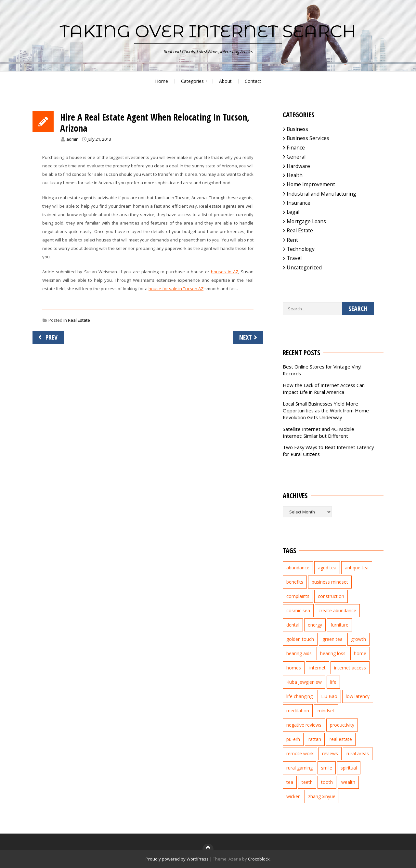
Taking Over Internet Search (208, 31)
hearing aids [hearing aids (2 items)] (299, 653)
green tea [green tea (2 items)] (332, 639)
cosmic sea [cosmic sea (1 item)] (298, 610)
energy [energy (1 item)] (315, 625)
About (225, 81)
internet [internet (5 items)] (318, 668)
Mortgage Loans (306, 221)
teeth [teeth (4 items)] (307, 782)
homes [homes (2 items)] (294, 668)
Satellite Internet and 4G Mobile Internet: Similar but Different (318, 432)
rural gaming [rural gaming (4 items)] (299, 768)
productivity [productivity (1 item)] (342, 725)
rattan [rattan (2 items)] (315, 739)
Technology (301, 249)
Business (297, 129)
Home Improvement (311, 184)
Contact (253, 81)
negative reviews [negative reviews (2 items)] (304, 725)
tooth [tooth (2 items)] (327, 782)
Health (295, 175)
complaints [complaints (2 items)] (298, 596)
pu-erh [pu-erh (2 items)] (293, 739)
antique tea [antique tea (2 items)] (357, 568)
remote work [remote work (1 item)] (300, 753)
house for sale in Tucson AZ (176, 289)
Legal (293, 212)
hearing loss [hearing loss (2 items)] (333, 653)
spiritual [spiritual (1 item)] (349, 768)
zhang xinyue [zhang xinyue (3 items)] (322, 796)
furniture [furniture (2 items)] (339, 625)
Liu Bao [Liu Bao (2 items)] (329, 696)
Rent (292, 240)
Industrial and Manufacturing (321, 194)
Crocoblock (259, 859)
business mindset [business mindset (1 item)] (330, 582)
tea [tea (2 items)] (290, 782)
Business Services (308, 138)
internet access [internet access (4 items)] (350, 668)
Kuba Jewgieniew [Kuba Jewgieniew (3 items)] (304, 682)
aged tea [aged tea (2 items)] (327, 568)
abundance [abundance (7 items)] (298, 568)
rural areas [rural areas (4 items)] (358, 753)
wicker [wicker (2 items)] (293, 796)
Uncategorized (304, 267)
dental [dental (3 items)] (293, 625)
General (296, 157)
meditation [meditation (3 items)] (298, 711)
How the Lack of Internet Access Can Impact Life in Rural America (324, 389)
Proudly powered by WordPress (177, 859)
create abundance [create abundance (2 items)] (337, 610)
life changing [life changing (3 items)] (299, 696)
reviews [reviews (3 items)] (330, 753)
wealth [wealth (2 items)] (348, 782)
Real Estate (79, 320)
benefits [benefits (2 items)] (295, 582)
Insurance (299, 203)
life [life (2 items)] (333, 682)
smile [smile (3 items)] (327, 768)
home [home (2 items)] (360, 653)
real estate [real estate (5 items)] (341, 739)
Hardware (298, 166)
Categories (192, 81)
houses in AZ (224, 272)
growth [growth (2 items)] (358, 639)
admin (72, 139)
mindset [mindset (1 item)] (326, 711)
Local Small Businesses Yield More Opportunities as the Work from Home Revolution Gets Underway (326, 410)
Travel (294, 258)
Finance (296, 148)
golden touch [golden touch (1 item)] (300, 639)
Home (162, 81)
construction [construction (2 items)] (331, 596)
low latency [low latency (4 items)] (358, 696)
